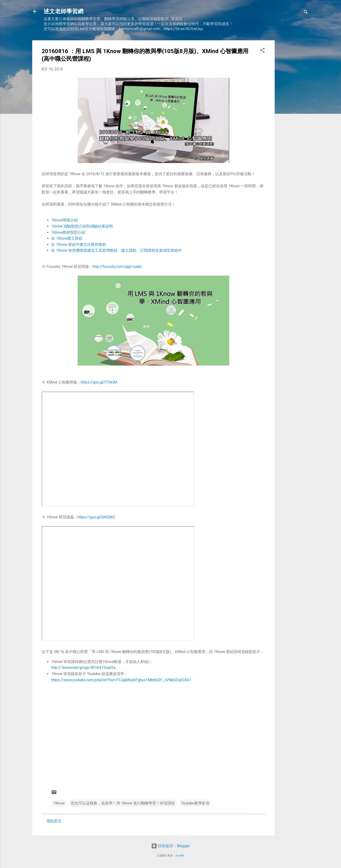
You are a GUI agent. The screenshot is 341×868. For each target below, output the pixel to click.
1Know (59, 803)
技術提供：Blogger (171, 846)
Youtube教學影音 (195, 803)
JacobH (180, 856)
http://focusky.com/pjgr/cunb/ (117, 267)
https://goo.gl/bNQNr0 (96, 517)
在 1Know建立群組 (67, 238)
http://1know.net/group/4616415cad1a (83, 668)
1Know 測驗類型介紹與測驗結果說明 (82, 226)
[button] (262, 51)
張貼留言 (54, 821)
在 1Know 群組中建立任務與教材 (79, 244)
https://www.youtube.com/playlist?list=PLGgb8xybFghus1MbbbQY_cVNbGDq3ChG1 (121, 680)
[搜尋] (306, 13)
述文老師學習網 (63, 11)
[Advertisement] (294, 111)
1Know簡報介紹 (64, 220)
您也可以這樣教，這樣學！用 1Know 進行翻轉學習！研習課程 (123, 803)
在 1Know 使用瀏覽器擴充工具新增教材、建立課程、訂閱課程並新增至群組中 (117, 250)
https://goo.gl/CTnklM (99, 382)
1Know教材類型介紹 (68, 232)
